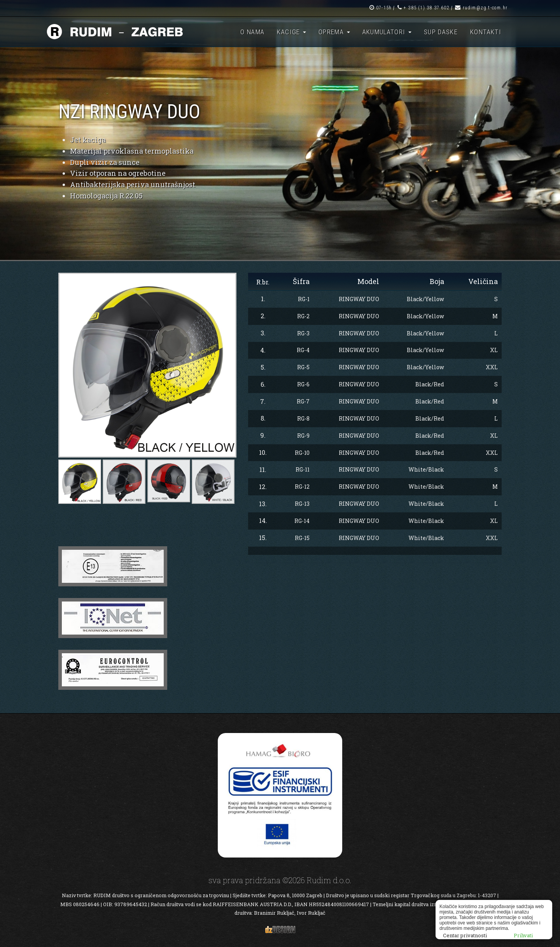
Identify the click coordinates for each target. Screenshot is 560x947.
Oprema (334, 32)
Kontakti (486, 32)
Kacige (291, 32)
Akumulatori (387, 32)
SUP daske (441, 32)
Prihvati (523, 935)
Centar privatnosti (465, 935)
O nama (252, 32)
